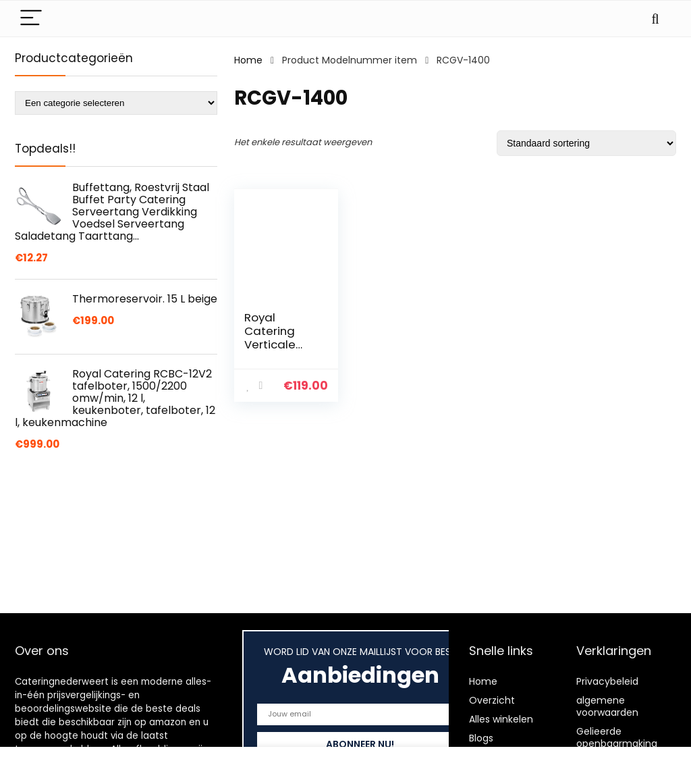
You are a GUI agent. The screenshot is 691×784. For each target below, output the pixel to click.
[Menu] (31, 19)
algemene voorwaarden (607, 706)
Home (248, 60)
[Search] (655, 19)
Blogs (481, 738)
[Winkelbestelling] (586, 143)
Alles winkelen (501, 719)
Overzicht (492, 700)
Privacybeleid (607, 681)
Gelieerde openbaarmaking (617, 737)
